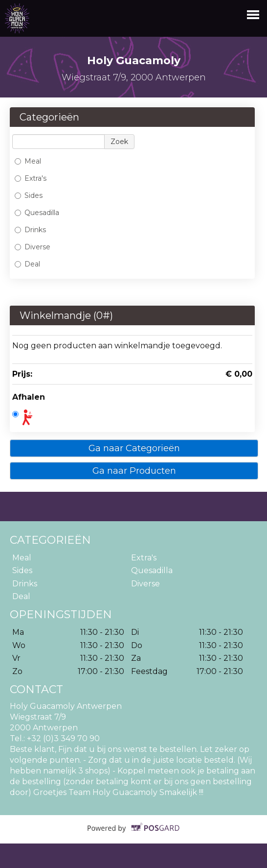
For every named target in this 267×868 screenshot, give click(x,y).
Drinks (30, 230)
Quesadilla (37, 213)
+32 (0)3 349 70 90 (63, 738)
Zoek (119, 142)
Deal (27, 264)
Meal (28, 161)
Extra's (31, 178)
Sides (29, 195)
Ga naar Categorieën (134, 448)
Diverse (33, 247)
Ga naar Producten (134, 471)
